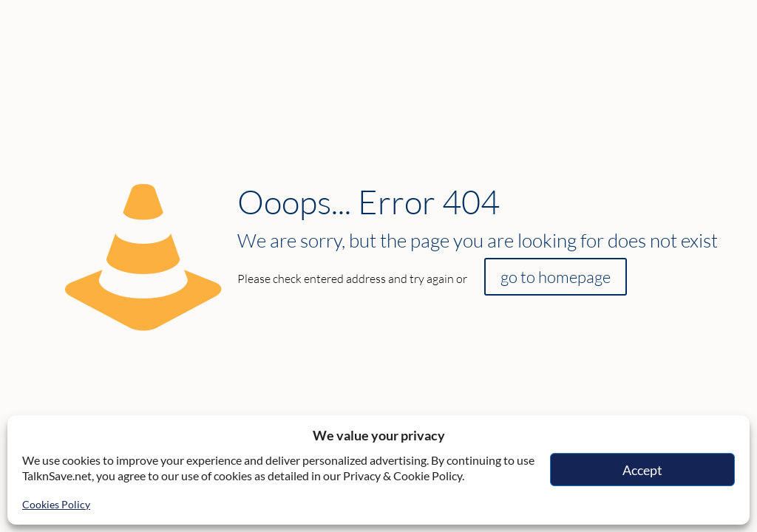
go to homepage (556, 277)
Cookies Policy (56, 504)
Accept (642, 470)
